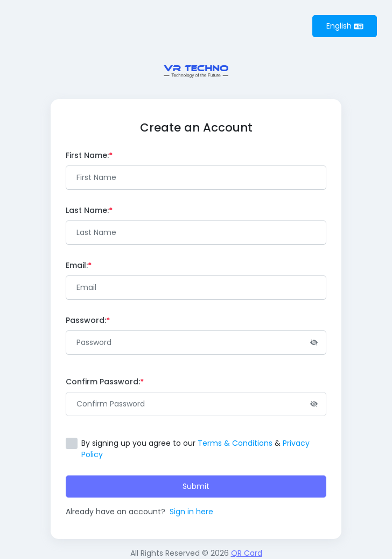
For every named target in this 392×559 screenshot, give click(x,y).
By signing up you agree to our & (195, 449)
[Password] (196, 343)
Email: (79, 265)
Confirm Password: (105, 382)
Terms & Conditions (235, 443)
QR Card (247, 553)
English (345, 26)
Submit (196, 486)
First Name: (89, 155)
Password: (88, 320)
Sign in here (191, 512)
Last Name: (89, 210)
